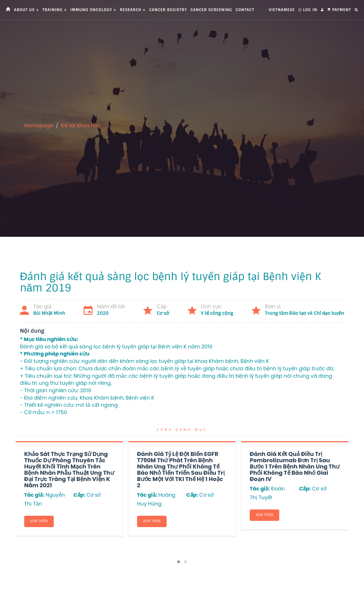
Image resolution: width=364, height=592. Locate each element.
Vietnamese (282, 10)
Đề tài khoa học (81, 125)
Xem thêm (39, 521)
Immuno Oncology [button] (93, 10)
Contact (245, 10)
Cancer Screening (211, 10)
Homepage (39, 125)
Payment (339, 10)
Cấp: (79, 495)
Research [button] (133, 10)
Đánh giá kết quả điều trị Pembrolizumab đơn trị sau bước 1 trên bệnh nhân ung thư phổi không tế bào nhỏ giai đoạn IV (295, 466)
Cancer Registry (168, 10)
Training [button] (55, 10)
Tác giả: (34, 495)
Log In (308, 10)
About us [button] (26, 10)
